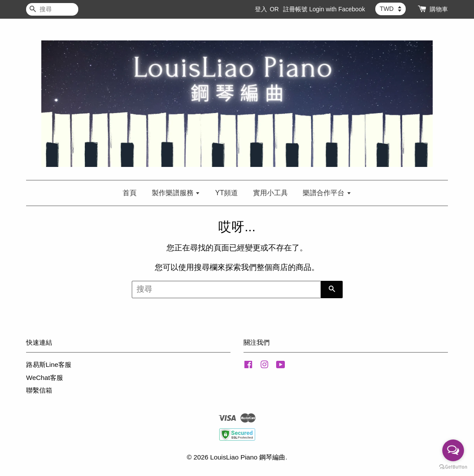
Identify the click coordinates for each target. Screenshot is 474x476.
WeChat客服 (45, 378)
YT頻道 (227, 193)
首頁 (130, 193)
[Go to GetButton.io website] (453, 467)
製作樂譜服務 (176, 193)
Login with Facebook (337, 9)
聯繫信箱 (39, 390)
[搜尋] (52, 9)
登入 (261, 9)
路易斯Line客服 (49, 364)
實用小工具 (270, 193)
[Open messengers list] (453, 450)
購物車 (439, 9)
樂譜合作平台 (327, 193)
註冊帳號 (295, 9)
